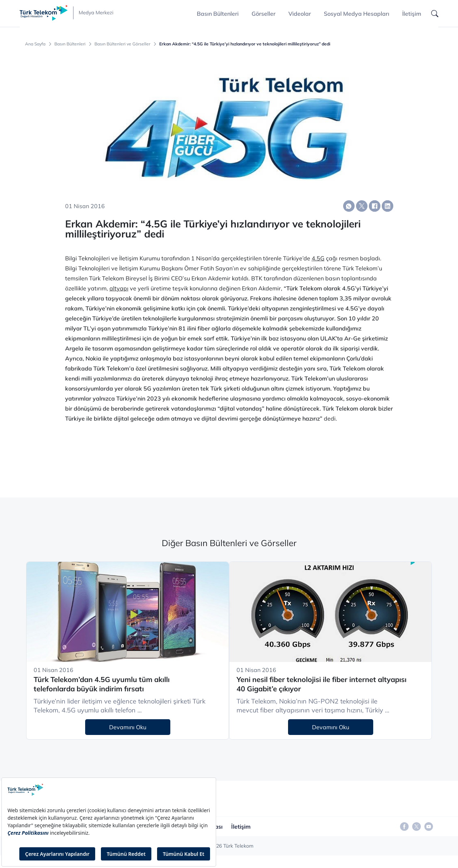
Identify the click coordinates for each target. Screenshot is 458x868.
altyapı (119, 288)
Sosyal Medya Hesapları (357, 14)
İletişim (412, 14)
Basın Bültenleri (70, 44)
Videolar (300, 14)
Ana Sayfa (35, 44)
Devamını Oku (128, 727)
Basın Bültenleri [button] (218, 14)
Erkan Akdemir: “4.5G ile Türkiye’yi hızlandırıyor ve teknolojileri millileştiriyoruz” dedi (245, 44)
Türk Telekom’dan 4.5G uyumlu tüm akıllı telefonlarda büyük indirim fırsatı (102, 684)
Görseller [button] (264, 14)
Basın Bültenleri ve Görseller (122, 44)
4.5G (318, 258)
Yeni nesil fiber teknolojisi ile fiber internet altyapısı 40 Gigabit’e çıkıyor (321, 684)
